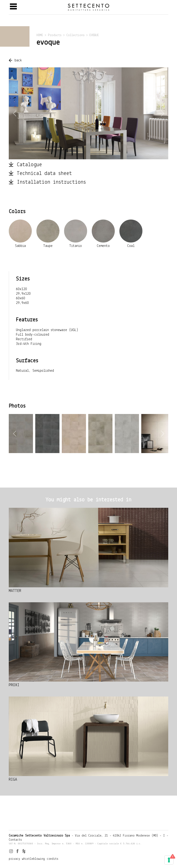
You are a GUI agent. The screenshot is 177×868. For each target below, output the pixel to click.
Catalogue (29, 165)
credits (53, 859)
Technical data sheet (44, 174)
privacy (14, 859)
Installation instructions (51, 182)
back (18, 60)
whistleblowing (33, 859)
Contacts (15, 840)
